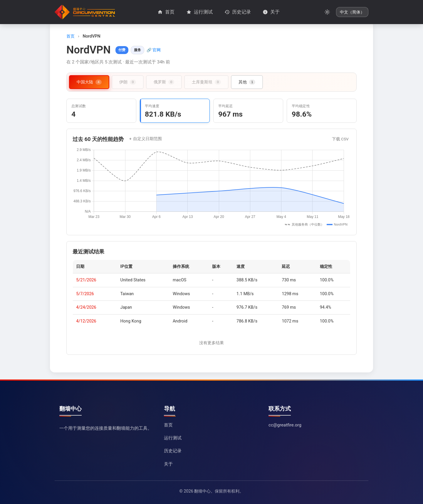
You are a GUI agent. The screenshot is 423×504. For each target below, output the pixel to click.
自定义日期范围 (147, 139)
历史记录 (173, 451)
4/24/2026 (86, 307)
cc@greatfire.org (285, 425)
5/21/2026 (86, 280)
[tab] (89, 82)
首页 (70, 36)
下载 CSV (340, 139)
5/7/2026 (85, 294)
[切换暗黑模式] (327, 12)
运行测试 (173, 438)
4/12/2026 (86, 321)
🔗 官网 (154, 50)
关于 (168, 464)
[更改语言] (352, 12)
